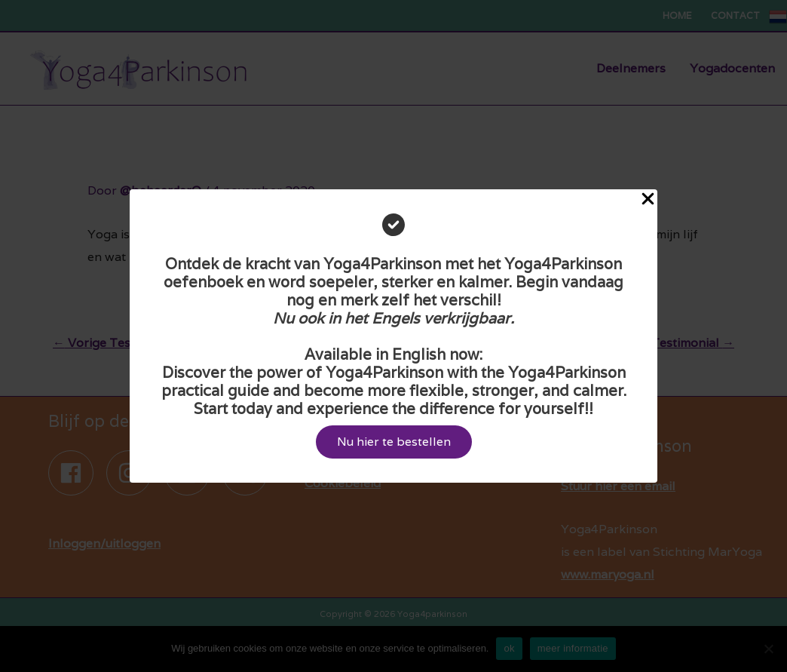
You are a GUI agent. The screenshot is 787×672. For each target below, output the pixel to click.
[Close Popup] (648, 200)
